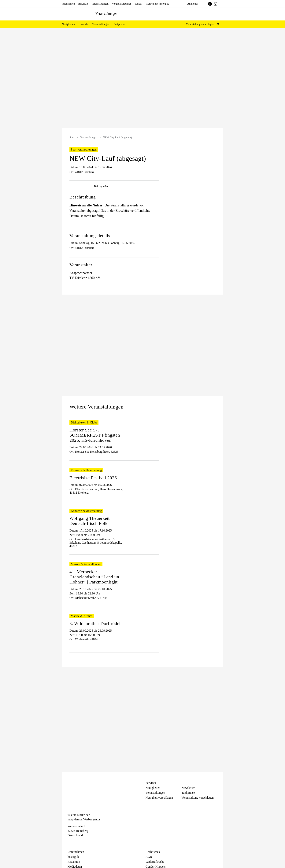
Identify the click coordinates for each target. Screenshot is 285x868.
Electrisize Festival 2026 (93, 478)
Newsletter (188, 788)
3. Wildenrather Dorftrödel (95, 623)
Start (72, 138)
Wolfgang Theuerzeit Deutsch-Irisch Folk (90, 521)
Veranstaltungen (89, 138)
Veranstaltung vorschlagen (200, 24)
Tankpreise (188, 793)
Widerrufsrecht (155, 862)
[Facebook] (69, 842)
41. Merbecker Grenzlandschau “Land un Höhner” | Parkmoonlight (94, 577)
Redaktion (74, 862)
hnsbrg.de (73, 857)
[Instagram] (76, 842)
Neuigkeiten (153, 788)
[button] (218, 24)
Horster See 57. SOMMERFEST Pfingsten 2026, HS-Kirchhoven (95, 435)
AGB (149, 857)
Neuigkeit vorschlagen (159, 798)
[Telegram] (83, 842)
